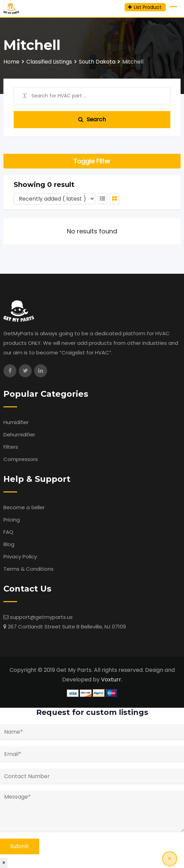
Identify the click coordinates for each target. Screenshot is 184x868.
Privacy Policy (20, 557)
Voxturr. (112, 680)
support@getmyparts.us (41, 617)
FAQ (8, 532)
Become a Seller (24, 507)
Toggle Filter (92, 161)
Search (92, 119)
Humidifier (16, 422)
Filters (11, 447)
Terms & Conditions (29, 569)
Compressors (21, 459)
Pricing (12, 520)
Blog (9, 544)
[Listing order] (54, 199)
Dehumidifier (19, 435)
